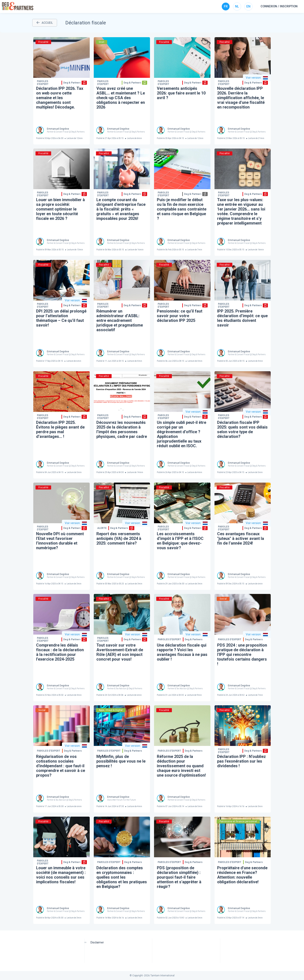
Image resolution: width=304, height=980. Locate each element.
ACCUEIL (45, 23)
